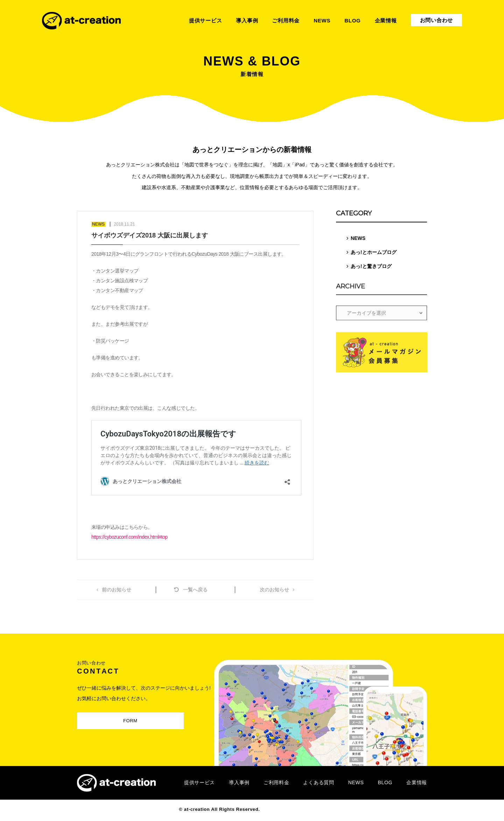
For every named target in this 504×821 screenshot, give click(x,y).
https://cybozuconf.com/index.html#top (129, 537)
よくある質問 (318, 782)
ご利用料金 (276, 782)
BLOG (385, 782)
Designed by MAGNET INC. (293, 809)
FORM (125, 719)
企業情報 (417, 782)
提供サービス (199, 782)
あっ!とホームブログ (374, 252)
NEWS (358, 238)
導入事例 (239, 782)
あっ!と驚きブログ (371, 266)
